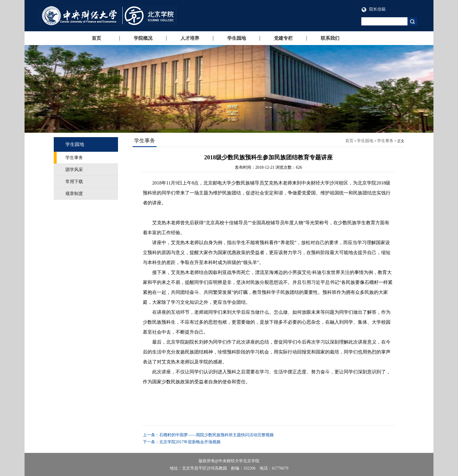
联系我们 (330, 38)
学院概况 (143, 38)
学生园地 (237, 38)
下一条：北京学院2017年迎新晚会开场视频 (182, 442)
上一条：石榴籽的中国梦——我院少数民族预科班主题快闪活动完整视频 (208, 435)
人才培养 (190, 38)
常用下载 (74, 182)
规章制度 (74, 194)
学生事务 (74, 158)
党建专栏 (283, 38)
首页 (96, 38)
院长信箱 (374, 9)
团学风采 (74, 170)
